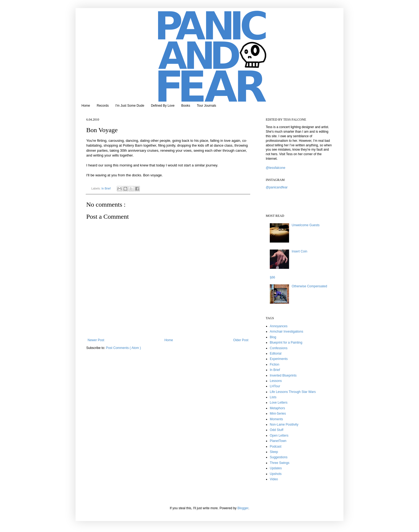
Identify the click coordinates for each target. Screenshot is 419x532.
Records (103, 106)
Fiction (274, 364)
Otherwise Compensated (309, 286)
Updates (276, 468)
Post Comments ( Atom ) (123, 348)
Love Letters (279, 403)
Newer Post (96, 340)
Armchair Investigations (287, 332)
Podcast (276, 447)
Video (274, 479)
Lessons (276, 381)
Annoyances (279, 326)
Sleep (274, 452)
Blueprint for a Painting (286, 343)
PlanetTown (278, 441)
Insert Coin (300, 251)
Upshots (276, 474)
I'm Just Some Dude (130, 106)
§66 (272, 277)
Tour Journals (207, 106)
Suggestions (279, 457)
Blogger (243, 508)
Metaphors (277, 408)
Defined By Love (163, 106)
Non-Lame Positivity (284, 425)
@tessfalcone (276, 168)
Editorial (276, 354)
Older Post (241, 340)
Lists (273, 397)
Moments (276, 419)
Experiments (279, 359)
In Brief (106, 188)
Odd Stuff (276, 430)
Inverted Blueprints (283, 375)
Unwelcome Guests (306, 225)
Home (86, 106)
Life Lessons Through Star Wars (293, 392)
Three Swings (280, 463)
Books (186, 106)
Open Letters (279, 436)
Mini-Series (278, 414)
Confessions (279, 348)
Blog (273, 337)
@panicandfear (277, 187)
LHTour (275, 386)
